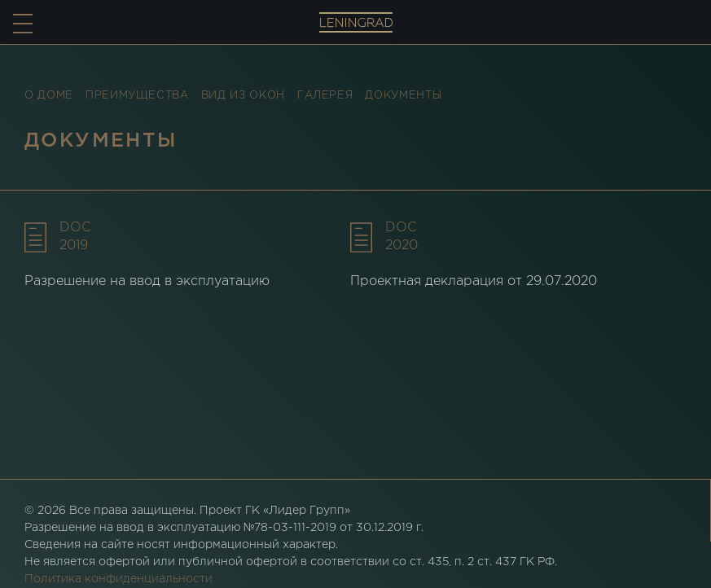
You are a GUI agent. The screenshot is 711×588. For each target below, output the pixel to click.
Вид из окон (243, 96)
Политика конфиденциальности (118, 579)
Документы (403, 96)
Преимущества (137, 96)
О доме (49, 96)
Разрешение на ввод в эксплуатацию (147, 281)
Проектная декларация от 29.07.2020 (474, 281)
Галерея (325, 96)
